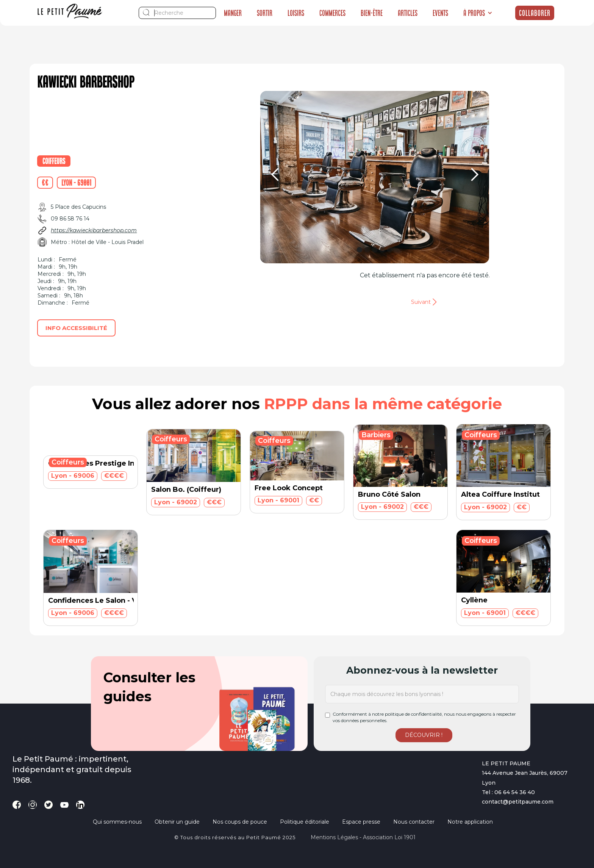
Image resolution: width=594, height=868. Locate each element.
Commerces (332, 13)
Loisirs (296, 13)
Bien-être (372, 13)
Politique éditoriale (305, 822)
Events (440, 13)
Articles (408, 13)
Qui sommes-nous (117, 822)
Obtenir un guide (177, 822)
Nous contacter (414, 822)
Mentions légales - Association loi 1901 (363, 837)
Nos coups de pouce (240, 822)
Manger (233, 13)
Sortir (265, 13)
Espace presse (361, 822)
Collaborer (535, 13)
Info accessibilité (76, 328)
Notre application (470, 822)
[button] (478, 13)
